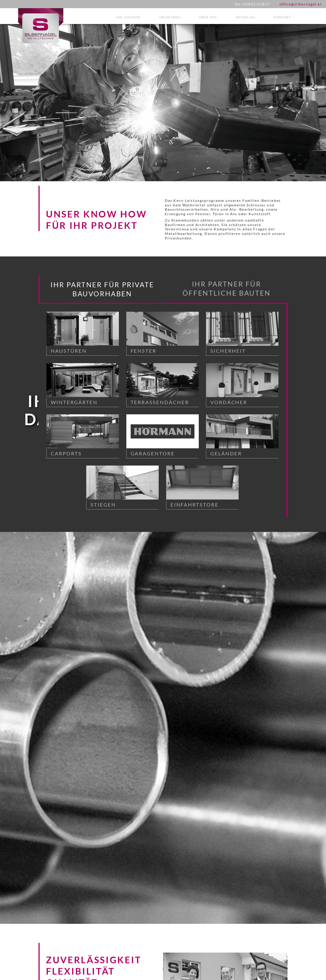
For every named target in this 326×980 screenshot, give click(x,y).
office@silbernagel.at (301, 4)
